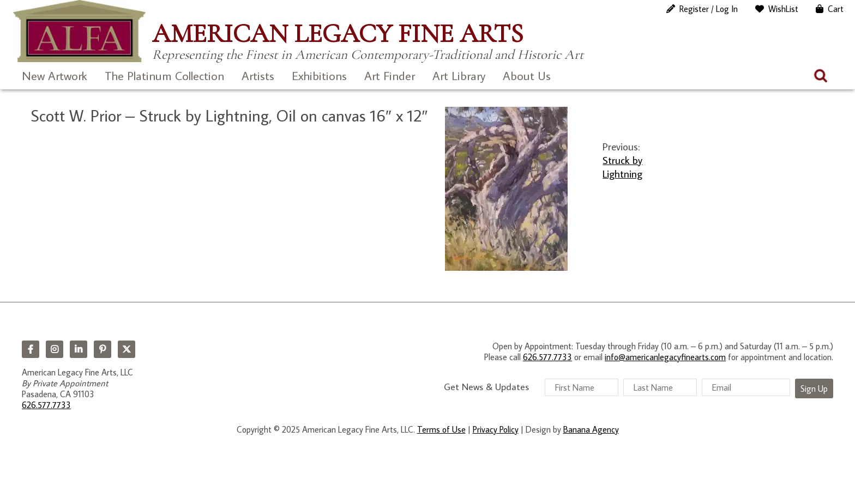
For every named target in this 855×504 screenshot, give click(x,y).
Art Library (459, 75)
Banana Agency (591, 429)
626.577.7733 (46, 405)
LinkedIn (79, 349)
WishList (783, 9)
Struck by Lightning (622, 167)
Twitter (127, 349)
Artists (258, 75)
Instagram (55, 349)
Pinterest (103, 349)
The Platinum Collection (164, 75)
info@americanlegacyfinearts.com (665, 357)
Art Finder (390, 75)
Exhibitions (319, 75)
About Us (527, 75)
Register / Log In (709, 9)
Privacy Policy (496, 429)
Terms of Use (441, 429)
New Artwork (55, 75)
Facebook (31, 349)
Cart (836, 9)
